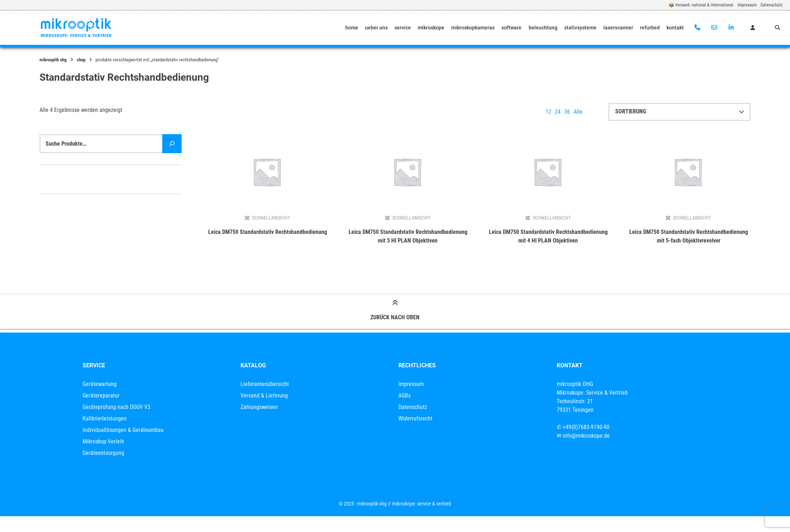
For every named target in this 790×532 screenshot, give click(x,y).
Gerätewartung (100, 384)
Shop (81, 60)
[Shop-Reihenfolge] (679, 112)
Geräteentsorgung (103, 453)
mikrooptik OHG (53, 60)
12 (548, 112)
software (511, 28)
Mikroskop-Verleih (103, 441)
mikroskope (431, 28)
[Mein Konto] (753, 28)
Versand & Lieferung (264, 396)
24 (558, 112)
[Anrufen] (698, 28)
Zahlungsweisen (259, 407)
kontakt (675, 28)
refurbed (650, 28)
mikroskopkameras (473, 28)
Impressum (747, 5)
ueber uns (376, 28)
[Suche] (172, 144)
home (352, 28)
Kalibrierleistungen (105, 418)
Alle (578, 112)
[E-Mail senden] (714, 28)
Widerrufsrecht (415, 418)
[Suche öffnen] (777, 28)
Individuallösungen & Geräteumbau (123, 430)
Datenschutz (772, 5)
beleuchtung (543, 28)
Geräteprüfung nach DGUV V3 (116, 407)
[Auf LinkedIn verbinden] (731, 28)
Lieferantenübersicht (265, 384)
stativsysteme (580, 28)
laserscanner (618, 28)
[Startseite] (76, 28)
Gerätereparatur (101, 396)
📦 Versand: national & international (701, 5)
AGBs (405, 396)
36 (567, 112)
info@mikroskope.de (586, 436)
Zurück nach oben (395, 311)
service (403, 28)
